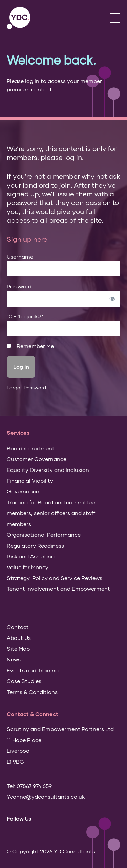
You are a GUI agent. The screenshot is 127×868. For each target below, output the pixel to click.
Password (19, 286)
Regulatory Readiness (35, 545)
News (14, 659)
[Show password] (112, 299)
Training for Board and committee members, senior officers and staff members (51, 513)
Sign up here (27, 239)
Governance (23, 491)
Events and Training (33, 670)
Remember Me (30, 346)
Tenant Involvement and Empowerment (58, 589)
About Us (19, 638)
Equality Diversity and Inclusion (48, 470)
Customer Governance (37, 459)
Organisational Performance (44, 535)
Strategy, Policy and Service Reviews (55, 578)
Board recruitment (31, 448)
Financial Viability (30, 480)
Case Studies (24, 681)
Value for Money (28, 567)
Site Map (18, 648)
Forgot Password (26, 388)
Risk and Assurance (32, 556)
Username (20, 256)
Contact (18, 627)
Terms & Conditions (32, 692)
